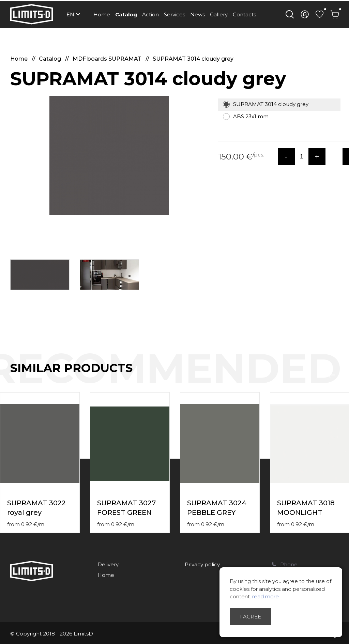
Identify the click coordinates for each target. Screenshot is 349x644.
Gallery (219, 14)
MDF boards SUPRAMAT (108, 59)
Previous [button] (331, 375)
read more (265, 596)
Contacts (244, 14)
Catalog (126, 14)
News (198, 14)
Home (102, 14)
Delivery (108, 564)
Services (174, 14)
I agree (251, 617)
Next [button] (345, 375)
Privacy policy (202, 564)
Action (150, 14)
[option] (109, 155)
